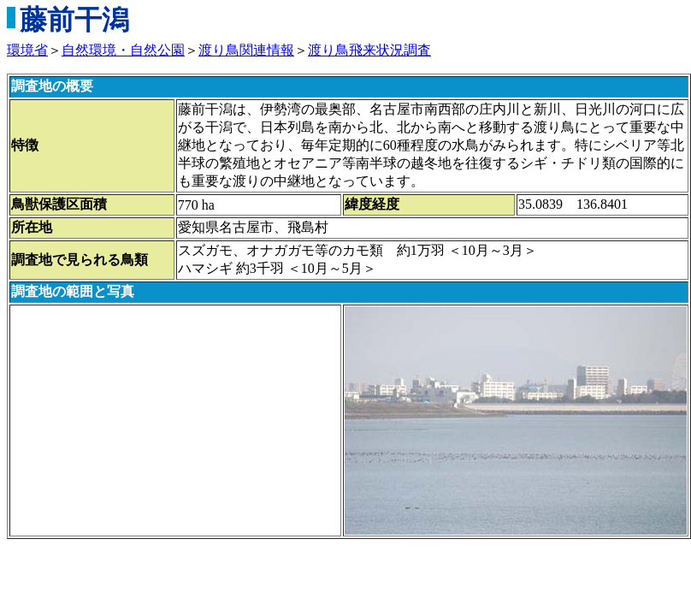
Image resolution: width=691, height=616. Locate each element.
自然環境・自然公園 (123, 50)
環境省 (27, 50)
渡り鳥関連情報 (246, 50)
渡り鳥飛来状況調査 (369, 50)
